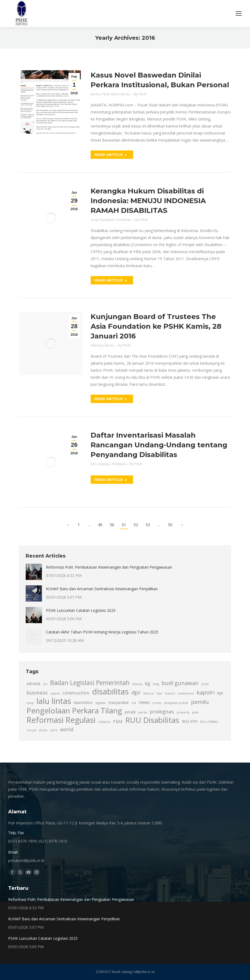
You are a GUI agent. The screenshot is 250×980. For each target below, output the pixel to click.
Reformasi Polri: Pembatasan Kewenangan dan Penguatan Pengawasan (109, 567)
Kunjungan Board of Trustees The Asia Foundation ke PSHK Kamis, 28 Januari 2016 (156, 326)
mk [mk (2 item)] (134, 703)
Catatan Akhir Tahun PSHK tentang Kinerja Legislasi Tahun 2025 (102, 632)
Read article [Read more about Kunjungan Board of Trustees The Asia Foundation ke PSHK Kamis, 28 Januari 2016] (111, 399)
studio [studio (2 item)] (43, 730)
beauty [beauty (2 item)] (137, 684)
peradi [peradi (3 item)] (130, 712)
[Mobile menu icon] (239, 14)
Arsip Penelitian (103, 220)
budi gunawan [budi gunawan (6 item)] (180, 683)
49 (100, 525)
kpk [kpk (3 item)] (220, 693)
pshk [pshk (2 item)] (195, 712)
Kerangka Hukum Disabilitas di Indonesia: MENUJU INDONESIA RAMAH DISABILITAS (148, 201)
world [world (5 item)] (67, 729)
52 (136, 525)
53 (148, 525)
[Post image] (34, 572)
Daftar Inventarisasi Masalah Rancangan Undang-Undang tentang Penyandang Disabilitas (159, 445)
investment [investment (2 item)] (186, 693)
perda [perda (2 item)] (143, 712)
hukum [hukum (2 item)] (170, 693)
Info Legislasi (101, 464)
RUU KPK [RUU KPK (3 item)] (190, 721)
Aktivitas (97, 345)
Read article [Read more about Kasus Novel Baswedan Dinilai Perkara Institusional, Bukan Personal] (111, 155)
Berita (95, 94)
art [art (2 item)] (45, 684)
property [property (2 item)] (183, 712)
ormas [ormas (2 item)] (157, 703)
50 (112, 525)
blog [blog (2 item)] (156, 684)
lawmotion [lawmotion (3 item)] (83, 702)
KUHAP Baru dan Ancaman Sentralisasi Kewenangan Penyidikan (102, 589)
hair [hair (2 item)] (159, 693)
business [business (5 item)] (37, 692)
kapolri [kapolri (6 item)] (206, 692)
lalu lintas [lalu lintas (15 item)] (54, 701)
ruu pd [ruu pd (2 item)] (31, 730)
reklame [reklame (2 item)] (104, 722)
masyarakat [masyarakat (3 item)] (119, 702)
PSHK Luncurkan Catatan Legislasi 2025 (81, 610)
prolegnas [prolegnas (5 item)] (162, 711)
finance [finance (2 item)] (149, 693)
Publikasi (119, 464)
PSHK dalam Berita (116, 94)
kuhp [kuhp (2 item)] (30, 703)
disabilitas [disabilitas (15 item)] (110, 692)
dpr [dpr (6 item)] (136, 692)
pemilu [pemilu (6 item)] (200, 702)
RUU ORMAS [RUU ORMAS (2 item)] (209, 722)
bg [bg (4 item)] (147, 683)
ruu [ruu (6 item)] (118, 721)
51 (124, 525)
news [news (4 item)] (144, 702)
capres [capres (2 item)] (55, 693)
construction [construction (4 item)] (76, 693)
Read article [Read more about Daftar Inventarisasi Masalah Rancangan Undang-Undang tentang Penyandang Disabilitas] (111, 479)
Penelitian (124, 220)
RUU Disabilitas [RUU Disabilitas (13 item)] (152, 720)
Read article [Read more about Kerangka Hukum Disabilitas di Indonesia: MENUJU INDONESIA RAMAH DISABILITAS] (111, 280)
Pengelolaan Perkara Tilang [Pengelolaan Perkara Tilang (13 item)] (74, 710)
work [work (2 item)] (54, 730)
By (140, 94)
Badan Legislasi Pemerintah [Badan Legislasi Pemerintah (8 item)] (90, 683)
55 (170, 525)
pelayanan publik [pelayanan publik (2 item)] (176, 703)
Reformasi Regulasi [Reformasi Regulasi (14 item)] (61, 720)
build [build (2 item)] (205, 684)
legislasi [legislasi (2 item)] (100, 703)
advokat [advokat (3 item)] (34, 684)
